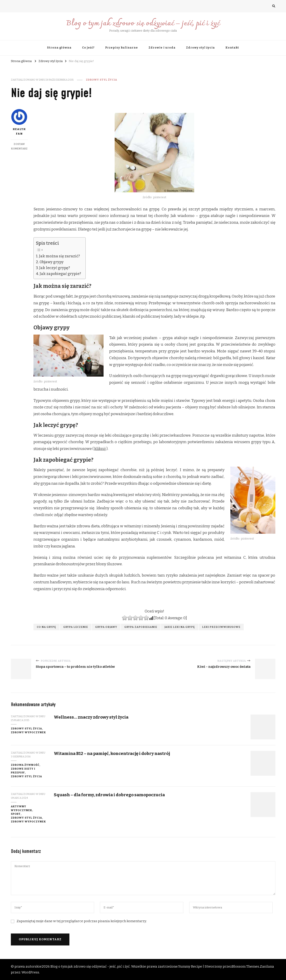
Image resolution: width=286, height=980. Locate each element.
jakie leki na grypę (180, 627)
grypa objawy (106, 627)
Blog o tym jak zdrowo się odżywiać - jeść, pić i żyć (90, 966)
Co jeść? (88, 48)
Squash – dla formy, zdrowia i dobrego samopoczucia (109, 795)
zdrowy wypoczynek (28, 732)
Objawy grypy (52, 262)
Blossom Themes (246, 966)
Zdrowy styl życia (200, 48)
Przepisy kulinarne (122, 48)
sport (16, 814)
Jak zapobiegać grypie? (60, 274)
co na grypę (46, 627)
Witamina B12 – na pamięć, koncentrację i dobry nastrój (112, 753)
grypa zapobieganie (141, 627)
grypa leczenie (76, 627)
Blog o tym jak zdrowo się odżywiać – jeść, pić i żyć (143, 24)
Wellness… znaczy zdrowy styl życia (91, 717)
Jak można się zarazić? (59, 256)
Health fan (19, 122)
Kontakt (232, 48)
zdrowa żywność (25, 765)
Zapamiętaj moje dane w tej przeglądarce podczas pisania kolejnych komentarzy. (82, 921)
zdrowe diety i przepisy (23, 771)
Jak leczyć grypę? (54, 268)
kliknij (100, 449)
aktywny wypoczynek (21, 808)
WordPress (30, 972)
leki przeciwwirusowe (221, 627)
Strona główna (59, 48)
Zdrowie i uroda (162, 48)
